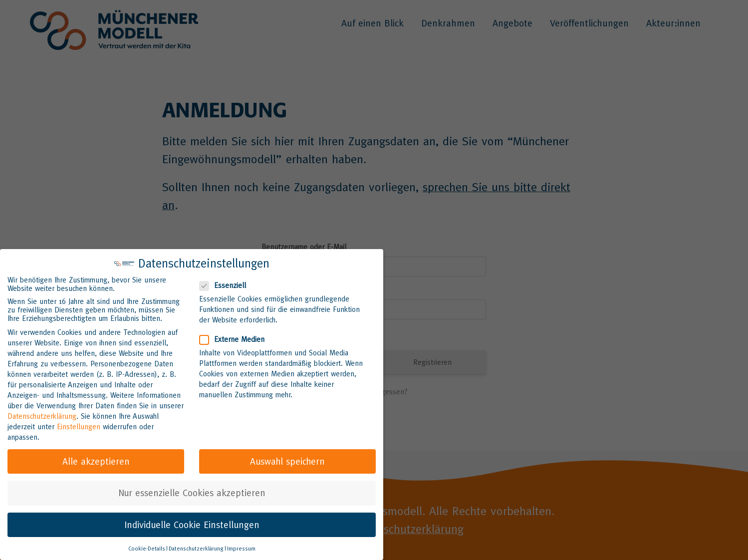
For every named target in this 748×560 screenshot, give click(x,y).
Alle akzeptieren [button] (96, 460)
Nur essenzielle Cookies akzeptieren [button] (192, 492)
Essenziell (227, 284)
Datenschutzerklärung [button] (196, 548)
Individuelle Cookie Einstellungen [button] (192, 523)
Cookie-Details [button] (147, 548)
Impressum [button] (241, 548)
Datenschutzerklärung (42, 415)
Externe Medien (236, 338)
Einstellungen (79, 425)
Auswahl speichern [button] (287, 460)
